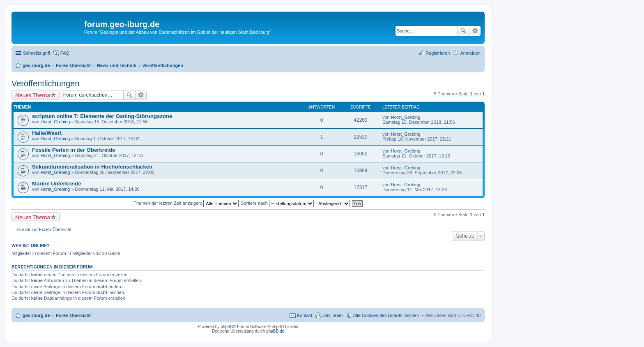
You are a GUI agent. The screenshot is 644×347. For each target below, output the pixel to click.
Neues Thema (33, 95)
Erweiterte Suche (475, 31)
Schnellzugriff (37, 53)
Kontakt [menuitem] (305, 315)
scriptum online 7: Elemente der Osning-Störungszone (102, 116)
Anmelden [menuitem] (470, 53)
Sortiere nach (277, 203)
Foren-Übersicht (73, 315)
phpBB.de (275, 331)
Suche (463, 31)
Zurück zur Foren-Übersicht (44, 229)
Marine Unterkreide (56, 184)
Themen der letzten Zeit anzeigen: (186, 203)
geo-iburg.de (36, 315)
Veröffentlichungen (45, 83)
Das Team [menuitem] (332, 315)
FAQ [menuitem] (65, 53)
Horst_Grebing (55, 122)
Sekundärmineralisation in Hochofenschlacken (92, 167)
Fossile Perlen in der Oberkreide (74, 150)
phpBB (227, 327)
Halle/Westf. (47, 133)
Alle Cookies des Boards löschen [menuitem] (386, 315)
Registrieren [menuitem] (438, 53)
